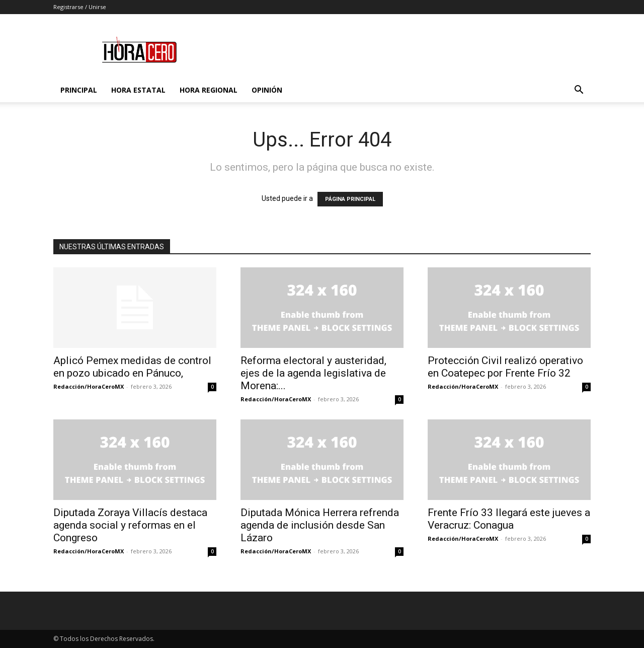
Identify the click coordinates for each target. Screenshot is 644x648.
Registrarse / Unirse (80, 7)
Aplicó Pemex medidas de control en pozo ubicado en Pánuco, (132, 367)
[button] (579, 91)
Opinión (267, 90)
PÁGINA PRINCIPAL (350, 199)
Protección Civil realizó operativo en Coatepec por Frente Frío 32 (505, 367)
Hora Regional (209, 90)
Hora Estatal (138, 90)
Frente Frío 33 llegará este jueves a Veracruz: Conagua (509, 519)
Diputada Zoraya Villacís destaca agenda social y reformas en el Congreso (130, 525)
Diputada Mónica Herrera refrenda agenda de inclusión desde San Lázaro (320, 525)
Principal (79, 90)
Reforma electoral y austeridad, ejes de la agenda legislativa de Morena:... (313, 373)
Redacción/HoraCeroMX (89, 386)
